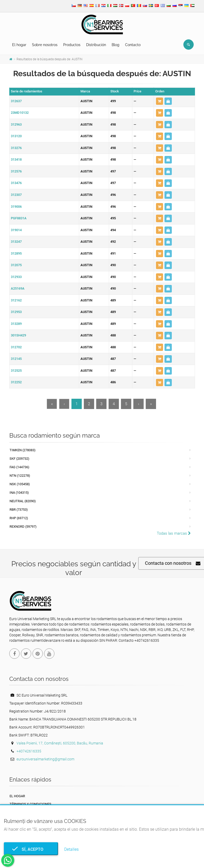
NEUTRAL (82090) (23, 501)
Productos (72, 45)
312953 (16, 312)
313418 (16, 159)
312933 (16, 277)
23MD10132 (20, 113)
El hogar (19, 45)
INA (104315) (19, 493)
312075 (16, 265)
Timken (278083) (23, 450)
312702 (16, 347)
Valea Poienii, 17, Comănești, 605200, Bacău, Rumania (60, 743)
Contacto (133, 45)
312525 (16, 371)
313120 (16, 136)
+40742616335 (29, 751)
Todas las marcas (174, 533)
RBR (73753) (19, 510)
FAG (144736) (19, 467)
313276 (16, 148)
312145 (16, 359)
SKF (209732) (19, 459)
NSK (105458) (20, 484)
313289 (16, 324)
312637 (16, 101)
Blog (116, 45)
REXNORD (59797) (23, 527)
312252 (16, 382)
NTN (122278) (20, 476)
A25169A (18, 288)
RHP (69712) (19, 518)
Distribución (96, 45)
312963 (16, 124)
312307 (16, 195)
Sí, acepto (31, 849)
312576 (16, 171)
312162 (16, 300)
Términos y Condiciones (30, 804)
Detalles (71, 849)
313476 (16, 183)
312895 (16, 253)
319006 (16, 207)
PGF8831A (19, 218)
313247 (16, 242)
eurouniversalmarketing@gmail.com (45, 759)
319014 (16, 230)
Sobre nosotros (45, 45)
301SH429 (18, 335)
